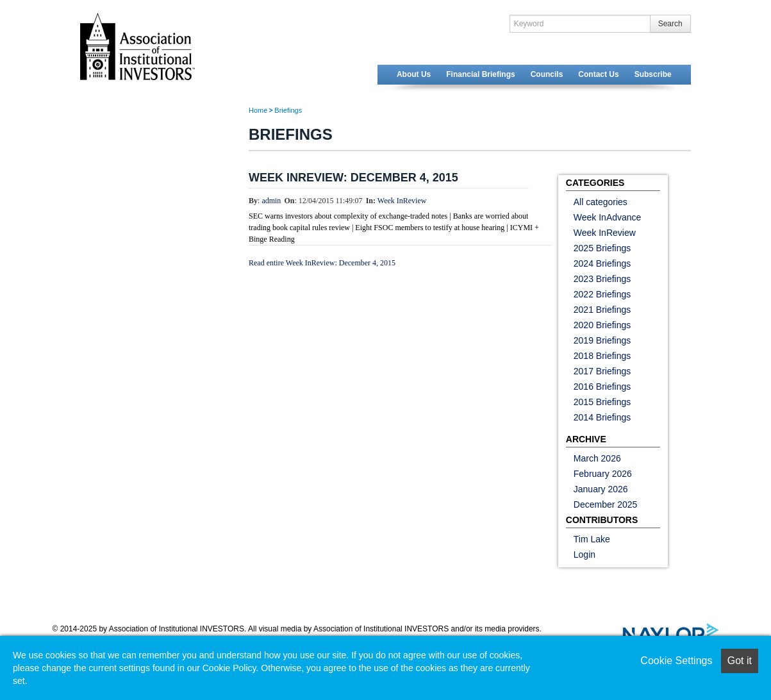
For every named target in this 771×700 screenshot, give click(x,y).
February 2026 (603, 474)
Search (670, 24)
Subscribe (653, 74)
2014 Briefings (602, 417)
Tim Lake (592, 539)
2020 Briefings (602, 325)
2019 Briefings (602, 340)
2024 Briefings (602, 263)
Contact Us (598, 74)
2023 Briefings (602, 279)
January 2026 (601, 489)
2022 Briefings (602, 294)
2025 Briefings (602, 248)
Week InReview (402, 201)
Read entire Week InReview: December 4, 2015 (322, 263)
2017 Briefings (602, 371)
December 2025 (606, 504)
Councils (547, 74)
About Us (414, 74)
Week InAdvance (608, 217)
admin (271, 201)
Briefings (288, 110)
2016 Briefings (602, 387)
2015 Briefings (602, 402)
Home (258, 110)
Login (584, 554)
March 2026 (597, 458)
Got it (740, 661)
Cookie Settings (676, 661)
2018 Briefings (602, 356)
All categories (601, 202)
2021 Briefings (602, 310)
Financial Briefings (480, 74)
